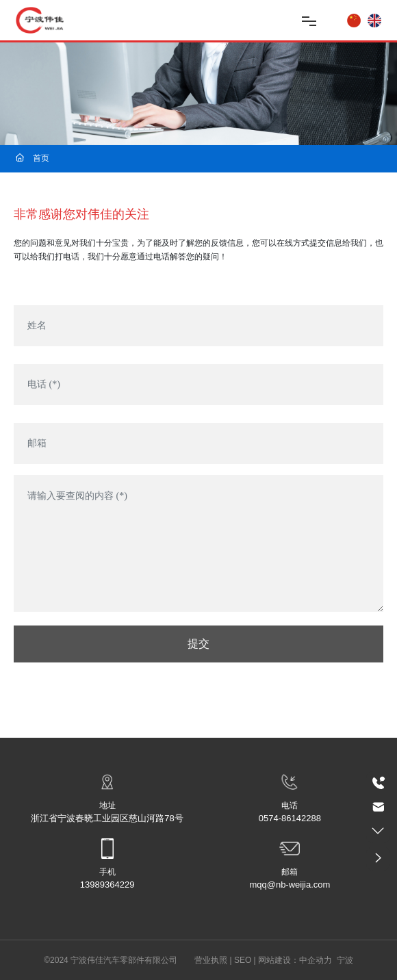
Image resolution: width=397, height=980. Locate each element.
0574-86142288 (290, 818)
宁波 (345, 960)
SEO (243, 960)
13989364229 (107, 885)
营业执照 (211, 960)
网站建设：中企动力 (295, 960)
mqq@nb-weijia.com (290, 885)
